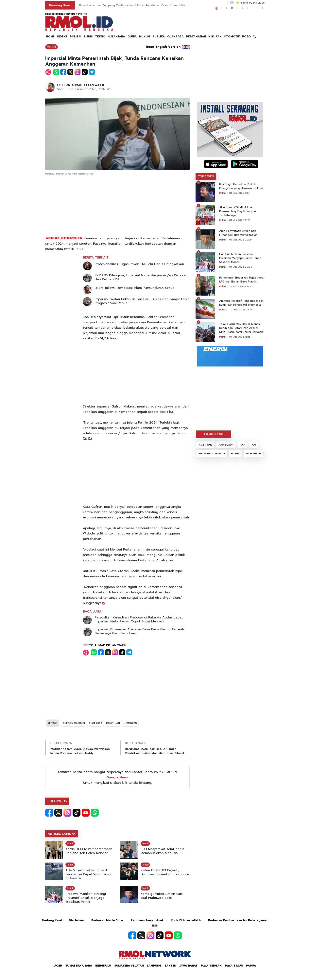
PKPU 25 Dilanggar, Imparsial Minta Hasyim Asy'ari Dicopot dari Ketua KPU (140, 277)
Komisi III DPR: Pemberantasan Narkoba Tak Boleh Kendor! (89, 851)
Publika (223, 310)
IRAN (243, 445)
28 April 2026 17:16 (241, 286)
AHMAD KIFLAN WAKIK (88, 85)
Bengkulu (103, 966)
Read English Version (163, 47)
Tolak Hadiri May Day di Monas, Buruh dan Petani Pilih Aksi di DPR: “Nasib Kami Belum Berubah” (242, 328)
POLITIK (76, 37)
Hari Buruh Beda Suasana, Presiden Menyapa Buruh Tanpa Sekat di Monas (240, 258)
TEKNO (100, 37)
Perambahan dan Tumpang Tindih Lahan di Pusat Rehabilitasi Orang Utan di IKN (132, 5)
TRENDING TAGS (213, 434)
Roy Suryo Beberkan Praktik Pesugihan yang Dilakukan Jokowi (241, 186)
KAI (254, 445)
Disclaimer (77, 920)
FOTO (246, 37)
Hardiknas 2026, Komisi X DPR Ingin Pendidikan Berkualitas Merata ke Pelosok (155, 751)
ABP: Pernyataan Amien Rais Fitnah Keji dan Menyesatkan (238, 233)
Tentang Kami (52, 920)
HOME (50, 37)
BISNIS (88, 37)
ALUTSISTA (95, 723)
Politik (52, 47)
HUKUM (145, 37)
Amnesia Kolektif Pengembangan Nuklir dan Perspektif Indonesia (241, 303)
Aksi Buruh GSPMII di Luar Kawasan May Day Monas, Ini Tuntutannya (238, 211)
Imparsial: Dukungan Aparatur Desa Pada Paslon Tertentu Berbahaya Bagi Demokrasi (140, 631)
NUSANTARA (116, 37)
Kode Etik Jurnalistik (186, 920)
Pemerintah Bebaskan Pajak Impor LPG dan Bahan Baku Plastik (242, 280)
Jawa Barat (188, 966)
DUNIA (132, 37)
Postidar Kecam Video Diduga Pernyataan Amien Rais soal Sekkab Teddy (80, 751)
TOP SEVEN (206, 176)
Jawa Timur (234, 966)
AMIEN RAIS (205, 445)
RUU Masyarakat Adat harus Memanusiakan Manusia (162, 851)
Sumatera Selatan (129, 966)
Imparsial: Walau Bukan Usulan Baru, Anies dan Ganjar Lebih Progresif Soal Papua (142, 301)
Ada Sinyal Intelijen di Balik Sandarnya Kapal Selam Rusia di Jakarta (88, 874)
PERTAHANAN (196, 37)
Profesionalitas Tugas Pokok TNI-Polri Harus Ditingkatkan (139, 264)
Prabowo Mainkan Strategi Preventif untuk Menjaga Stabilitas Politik (86, 898)
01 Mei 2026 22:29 (240, 240)
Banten (170, 966)
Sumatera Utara (79, 966)
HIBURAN (215, 37)
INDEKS (62, 37)
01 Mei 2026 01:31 (240, 193)
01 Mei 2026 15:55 (240, 337)
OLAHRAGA (175, 37)
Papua (251, 966)
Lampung (154, 966)
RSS (155, 926)
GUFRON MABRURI (74, 723)
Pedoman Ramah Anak (147, 920)
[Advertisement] (117, 206)
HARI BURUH (226, 445)
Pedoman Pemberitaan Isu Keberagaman (238, 920)
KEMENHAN (113, 723)
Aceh (58, 966)
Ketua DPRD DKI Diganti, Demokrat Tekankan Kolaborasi (165, 872)
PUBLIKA (159, 37)
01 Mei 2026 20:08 (241, 267)
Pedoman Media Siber (107, 920)
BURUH (235, 453)
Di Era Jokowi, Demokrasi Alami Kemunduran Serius (134, 288)
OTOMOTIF (232, 37)
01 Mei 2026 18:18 (241, 310)
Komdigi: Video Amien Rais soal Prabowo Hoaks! (162, 896)
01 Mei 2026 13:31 (240, 220)
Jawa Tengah (211, 966)
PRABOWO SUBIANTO (212, 453)
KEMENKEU (130, 723)
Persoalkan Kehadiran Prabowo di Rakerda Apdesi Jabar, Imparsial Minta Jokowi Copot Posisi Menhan (139, 619)
